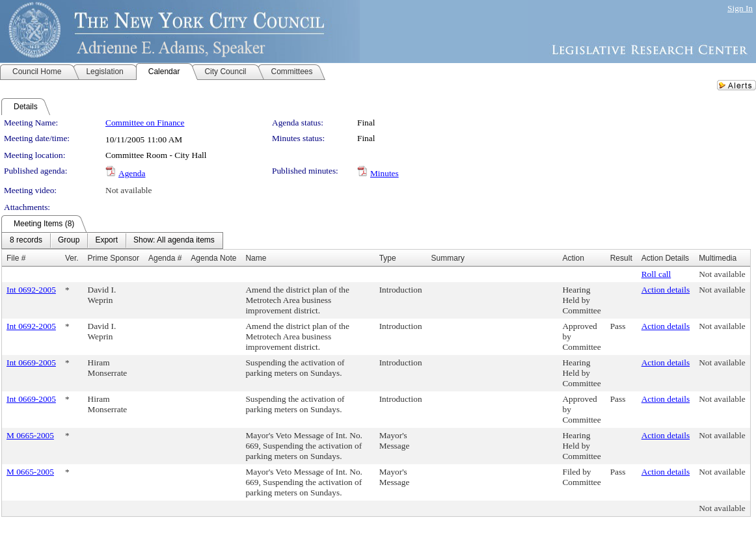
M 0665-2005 (30, 435)
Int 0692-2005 (31, 290)
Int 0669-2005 (31, 362)
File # (16, 258)
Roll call (656, 274)
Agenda (132, 173)
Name (256, 258)
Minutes (385, 173)
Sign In (740, 8)
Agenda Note (213, 258)
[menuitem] (26, 241)
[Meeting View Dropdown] (174, 241)
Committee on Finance (145, 123)
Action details (666, 290)
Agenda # (165, 258)
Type (388, 258)
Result (621, 258)
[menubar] (112, 241)
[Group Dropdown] (69, 241)
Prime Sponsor (114, 258)
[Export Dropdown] (106, 241)
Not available (128, 190)
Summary (448, 258)
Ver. (72, 258)
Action (573, 258)
